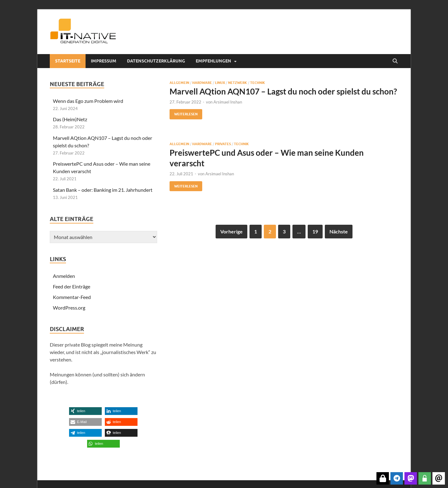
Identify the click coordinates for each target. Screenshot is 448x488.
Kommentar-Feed (72, 297)
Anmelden (64, 276)
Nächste (339, 231)
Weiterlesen (184, 113)
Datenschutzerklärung (156, 61)
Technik (258, 83)
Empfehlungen (213, 61)
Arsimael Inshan (228, 102)
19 (315, 231)
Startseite (68, 61)
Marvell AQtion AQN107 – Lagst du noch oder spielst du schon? (283, 91)
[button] (85, 411)
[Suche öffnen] (395, 61)
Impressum (104, 61)
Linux (220, 83)
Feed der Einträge (72, 286)
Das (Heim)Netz (70, 119)
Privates (223, 144)
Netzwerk (238, 83)
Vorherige (231, 231)
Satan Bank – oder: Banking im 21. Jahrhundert (103, 190)
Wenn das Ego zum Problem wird (88, 101)
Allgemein (179, 83)
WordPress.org (69, 308)
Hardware (202, 83)
